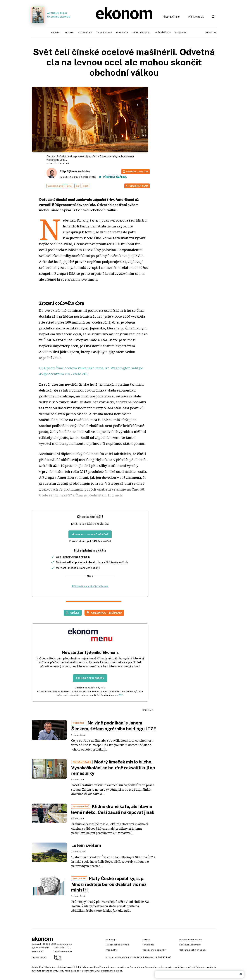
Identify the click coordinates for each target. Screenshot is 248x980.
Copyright (37, 944)
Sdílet (75, 613)
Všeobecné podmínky (154, 950)
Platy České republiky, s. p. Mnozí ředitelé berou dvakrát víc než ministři (109, 884)
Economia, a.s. (65, 944)
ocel (86, 186)
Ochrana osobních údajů (192, 950)
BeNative (211, 33)
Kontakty (110, 940)
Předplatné (112, 950)
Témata (69, 33)
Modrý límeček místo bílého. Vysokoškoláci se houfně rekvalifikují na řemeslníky (113, 768)
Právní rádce (163, 33)
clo (77, 186)
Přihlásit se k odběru (90, 678)
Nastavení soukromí (190, 945)
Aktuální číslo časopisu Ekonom (51, 15)
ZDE (121, 695)
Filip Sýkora (68, 171)
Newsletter (148, 945)
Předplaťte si (171, 17)
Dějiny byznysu (141, 33)
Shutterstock (62, 163)
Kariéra (146, 940)
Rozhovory (85, 33)
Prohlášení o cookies (191, 940)
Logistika (181, 33)
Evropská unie (55, 186)
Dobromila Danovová (146, 957)
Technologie (104, 33)
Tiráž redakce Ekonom (118, 945)
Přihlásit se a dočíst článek (90, 586)
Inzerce (110, 957)
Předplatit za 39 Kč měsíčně (90, 534)
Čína (69, 186)
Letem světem (86, 845)
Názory (56, 33)
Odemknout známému (106, 613)
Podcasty (122, 33)
